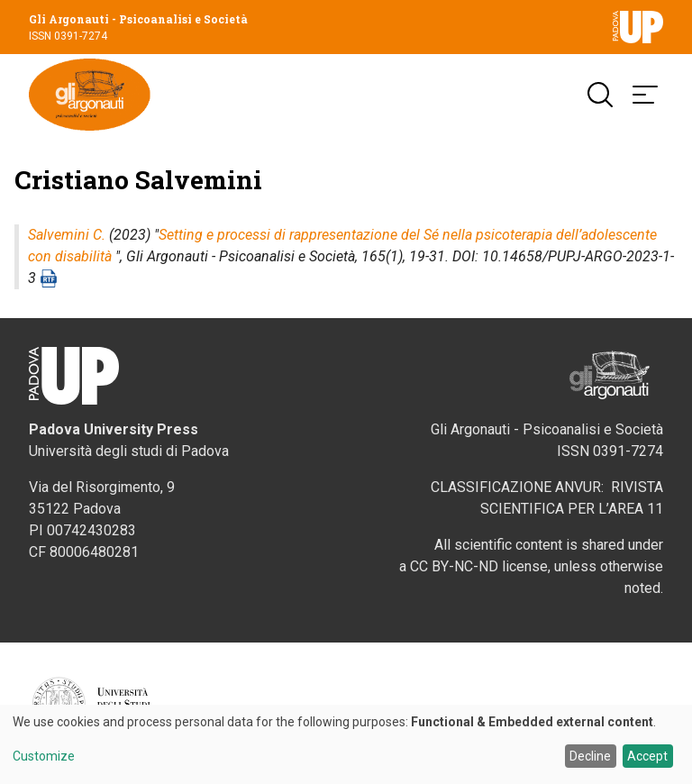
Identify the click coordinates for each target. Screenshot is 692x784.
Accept (647, 756)
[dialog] (346, 744)
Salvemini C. (67, 235)
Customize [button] (44, 757)
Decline (590, 756)
